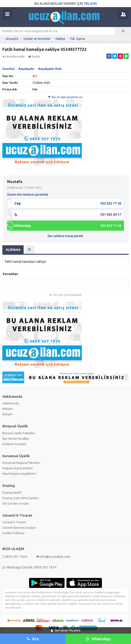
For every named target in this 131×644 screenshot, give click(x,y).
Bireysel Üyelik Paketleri (19, 433)
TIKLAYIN (90, 4)
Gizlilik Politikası (13, 533)
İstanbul (9, 69)
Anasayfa (12, 39)
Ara (33, 639)
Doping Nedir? (12, 492)
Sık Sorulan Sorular (16, 503)
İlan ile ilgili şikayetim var (65, 97)
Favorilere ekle (13, 56)
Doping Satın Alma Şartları (21, 498)
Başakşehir (26, 69)
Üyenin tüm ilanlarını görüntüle (28, 195)
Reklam (7, 409)
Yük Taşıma (77, 39)
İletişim (7, 414)
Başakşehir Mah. (50, 69)
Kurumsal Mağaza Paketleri (21, 463)
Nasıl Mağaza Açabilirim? (20, 474)
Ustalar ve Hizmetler (37, 39)
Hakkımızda (11, 403)
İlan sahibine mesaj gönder (65, 236)
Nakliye (60, 39)
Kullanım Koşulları (14, 444)
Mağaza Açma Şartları (17, 468)
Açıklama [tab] (13, 250)
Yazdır (34, 56)
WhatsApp (98, 639)
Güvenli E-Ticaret (14, 522)
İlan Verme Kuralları (16, 438)
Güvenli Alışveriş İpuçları (19, 528)
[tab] (30, 250)
